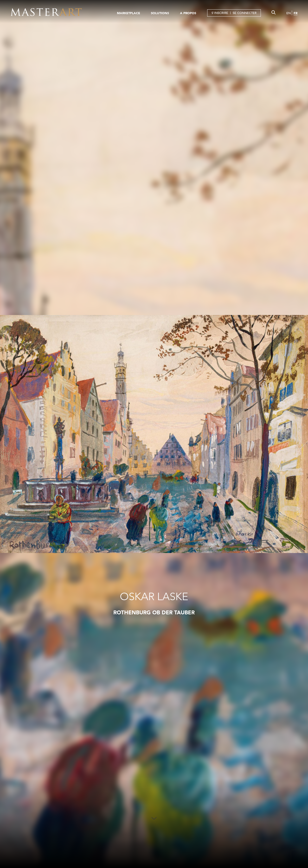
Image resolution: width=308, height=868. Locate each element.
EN (289, 13)
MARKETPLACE (128, 13)
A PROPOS (188, 13)
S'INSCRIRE (220, 13)
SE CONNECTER (245, 13)
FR (295, 13)
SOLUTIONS (160, 13)
